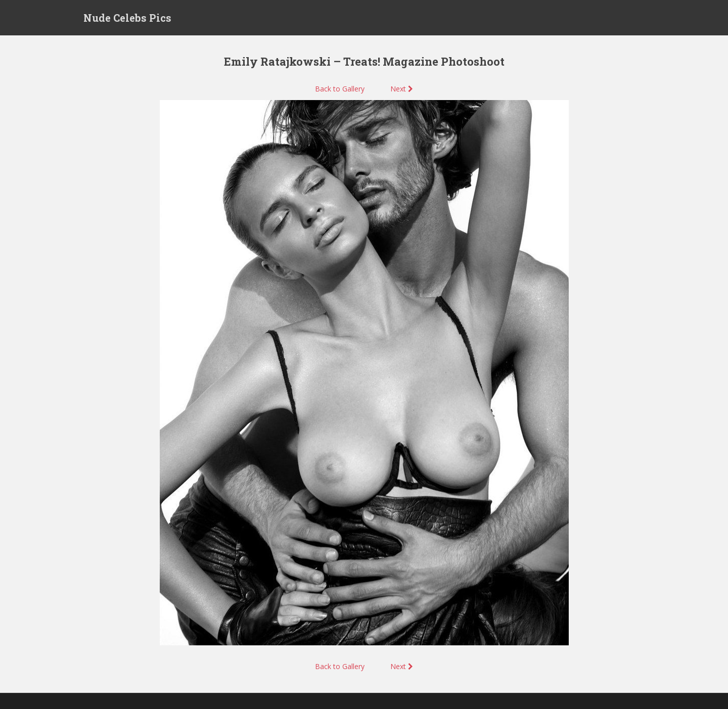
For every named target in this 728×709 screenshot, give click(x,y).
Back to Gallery (340, 89)
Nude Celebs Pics (127, 18)
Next (402, 89)
